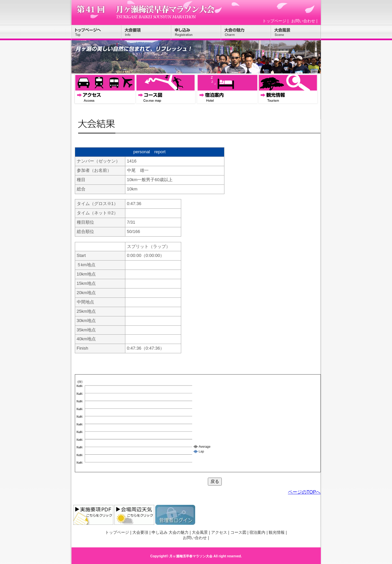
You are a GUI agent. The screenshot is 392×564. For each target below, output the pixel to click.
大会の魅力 (246, 33)
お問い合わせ (303, 21)
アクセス (104, 89)
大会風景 (296, 33)
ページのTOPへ (304, 492)
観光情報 (288, 89)
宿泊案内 (227, 89)
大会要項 (146, 33)
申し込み (196, 33)
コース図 (166, 89)
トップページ (274, 21)
